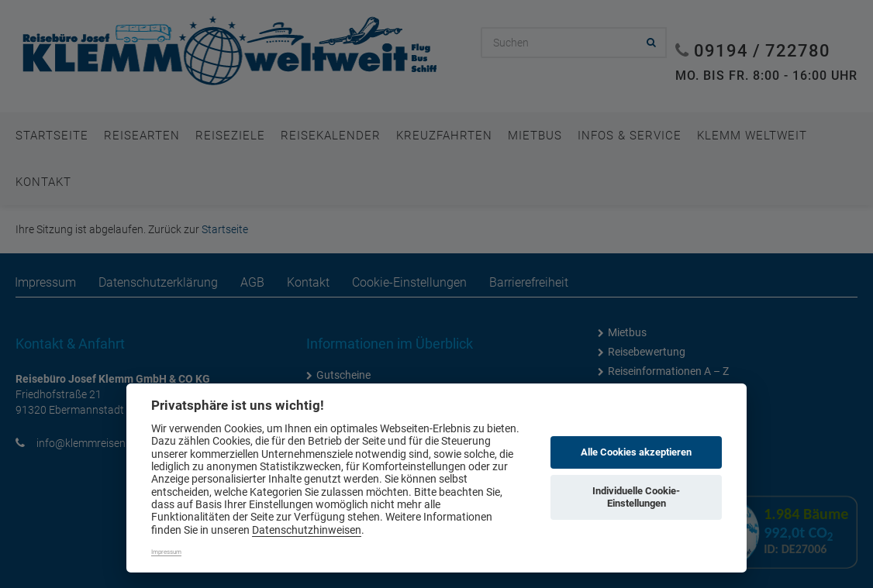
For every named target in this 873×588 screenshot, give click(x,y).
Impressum (166, 552)
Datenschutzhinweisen (307, 530)
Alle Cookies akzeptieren (636, 452)
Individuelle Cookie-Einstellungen (636, 497)
